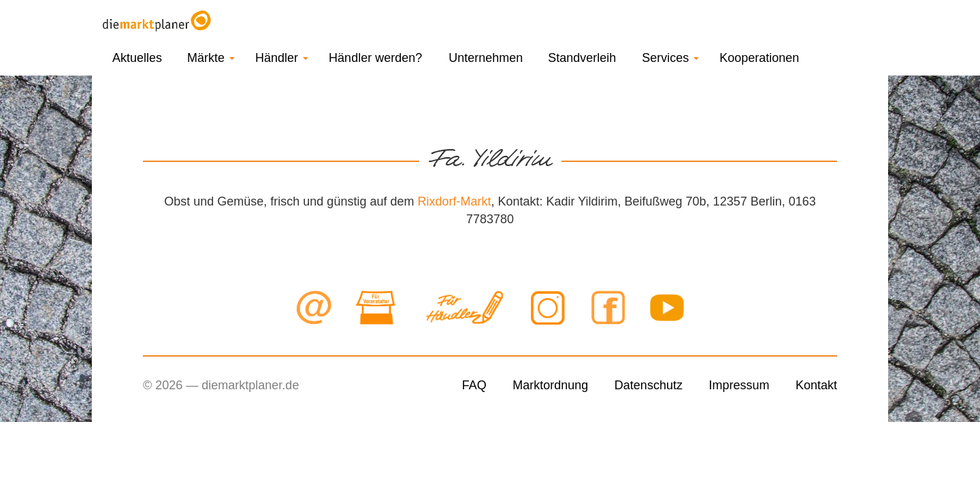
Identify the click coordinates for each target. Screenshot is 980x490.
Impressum (739, 385)
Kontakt (816, 385)
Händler (282, 58)
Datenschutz (649, 385)
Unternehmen (486, 58)
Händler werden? (375, 58)
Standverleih (582, 58)
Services (670, 58)
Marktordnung (550, 385)
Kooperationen (759, 58)
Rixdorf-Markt (454, 201)
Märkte (211, 58)
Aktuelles (137, 58)
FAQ (474, 385)
